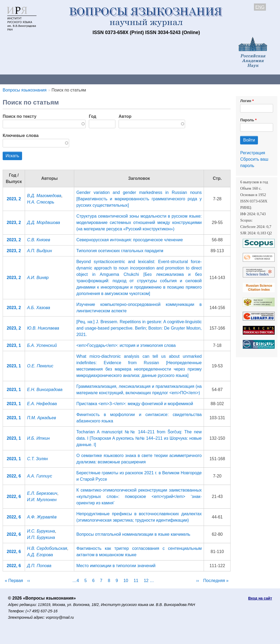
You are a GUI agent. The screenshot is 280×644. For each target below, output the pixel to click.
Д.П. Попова (39, 566)
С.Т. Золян (37, 459)
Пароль (247, 120)
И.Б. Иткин (38, 438)
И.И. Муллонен (42, 500)
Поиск (269, 79)
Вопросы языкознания (25, 90)
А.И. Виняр (38, 278)
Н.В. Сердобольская (47, 548)
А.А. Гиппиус (40, 476)
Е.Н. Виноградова (45, 390)
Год (93, 116)
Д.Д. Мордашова (44, 223)
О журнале (16, 79)
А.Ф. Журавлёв (42, 517)
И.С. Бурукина (41, 531)
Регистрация (253, 153)
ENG (260, 7)
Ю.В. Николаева (43, 328)
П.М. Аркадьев (42, 418)
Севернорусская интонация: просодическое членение (130, 240)
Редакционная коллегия (229, 79)
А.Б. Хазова (39, 308)
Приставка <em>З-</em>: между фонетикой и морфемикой (135, 404)
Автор (125, 116)
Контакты (46, 79)
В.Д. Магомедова (44, 196)
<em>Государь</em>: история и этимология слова (126, 345)
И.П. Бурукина (41, 537)
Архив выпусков (149, 79)
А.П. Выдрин (40, 251)
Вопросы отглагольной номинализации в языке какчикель (133, 534)
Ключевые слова (21, 136)
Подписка (185, 79)
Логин (246, 101)
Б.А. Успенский (42, 345)
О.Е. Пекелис (40, 366)
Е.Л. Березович (42, 493)
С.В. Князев (39, 240)
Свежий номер (108, 79)
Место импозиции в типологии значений (116, 566)
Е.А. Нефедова (42, 404)
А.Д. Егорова (40, 555)
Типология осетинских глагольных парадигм (120, 251)
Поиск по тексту (20, 116)
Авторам (75, 79)
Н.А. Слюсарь (41, 202)
